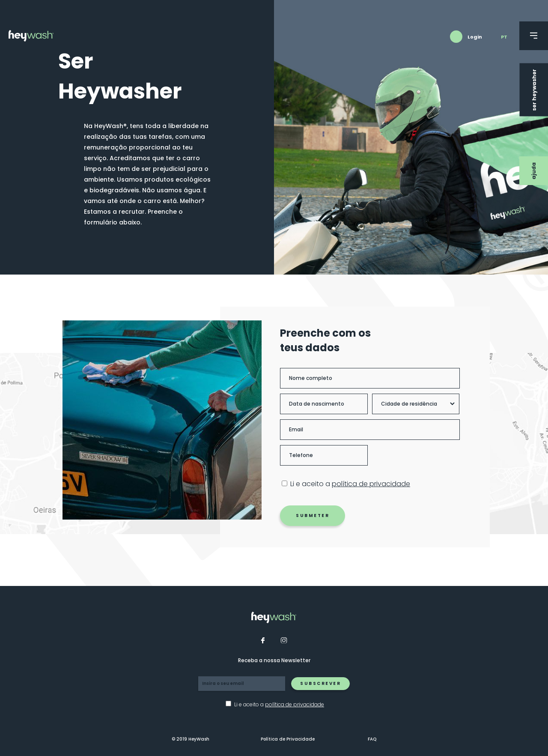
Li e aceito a (356, 484)
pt (504, 37)
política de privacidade (377, 484)
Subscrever (320, 683)
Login (475, 37)
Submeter (318, 515)
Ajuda (534, 171)
